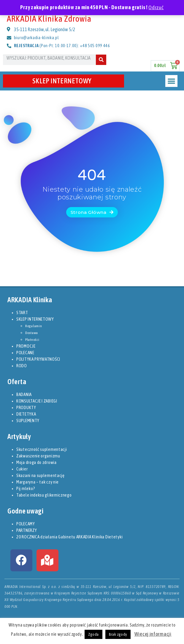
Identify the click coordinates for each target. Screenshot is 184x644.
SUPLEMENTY (28, 420)
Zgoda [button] (94, 634)
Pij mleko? (26, 488)
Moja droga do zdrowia (37, 462)
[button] (171, 81)
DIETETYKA (26, 414)
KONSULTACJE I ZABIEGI (37, 401)
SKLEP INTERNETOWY (64, 81)
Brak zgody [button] (118, 634)
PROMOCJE (26, 346)
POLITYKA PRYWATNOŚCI (38, 359)
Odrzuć (156, 7)
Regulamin (34, 326)
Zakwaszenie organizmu (38, 456)
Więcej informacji (153, 634)
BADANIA (24, 394)
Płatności (32, 340)
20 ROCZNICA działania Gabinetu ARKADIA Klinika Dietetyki (69, 537)
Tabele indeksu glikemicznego (44, 495)
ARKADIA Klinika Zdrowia (49, 19)
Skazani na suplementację (41, 475)
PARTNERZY (27, 530)
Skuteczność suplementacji (42, 449)
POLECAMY (26, 524)
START (22, 313)
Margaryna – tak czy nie (38, 482)
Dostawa (32, 333)
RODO (22, 366)
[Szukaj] (101, 60)
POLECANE (25, 353)
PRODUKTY (26, 407)
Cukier (22, 469)
